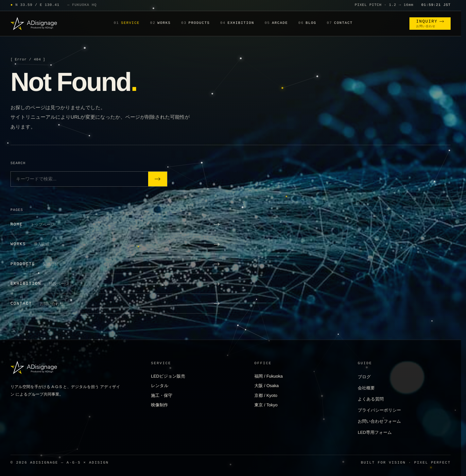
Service (127, 23)
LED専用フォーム (375, 432)
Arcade (276, 23)
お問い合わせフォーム (379, 421)
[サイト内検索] (79, 179)
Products (195, 23)
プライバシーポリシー (379, 410)
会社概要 (366, 388)
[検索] (158, 179)
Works (160, 23)
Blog (307, 23)
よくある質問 (371, 399)
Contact (340, 23)
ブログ (364, 377)
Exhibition (237, 23)
